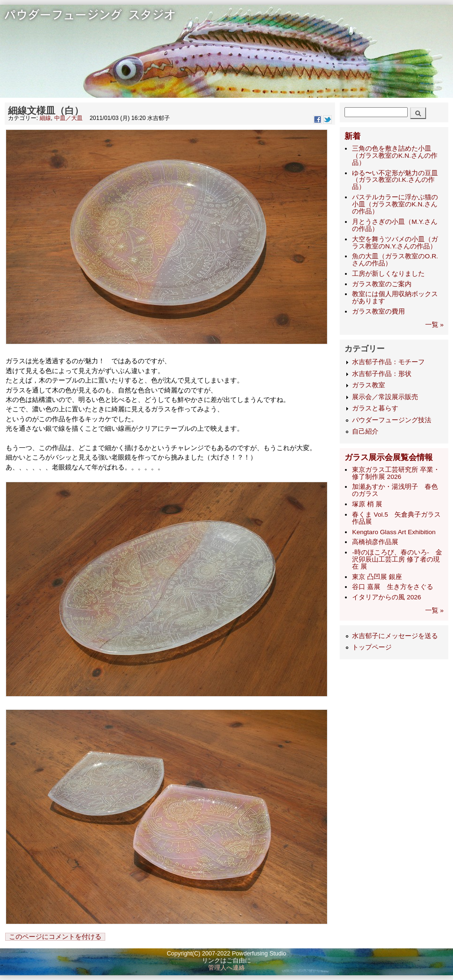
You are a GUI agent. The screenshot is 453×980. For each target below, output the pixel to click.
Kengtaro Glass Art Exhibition (394, 532)
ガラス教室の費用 (378, 311)
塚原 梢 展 (367, 504)
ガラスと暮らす (375, 408)
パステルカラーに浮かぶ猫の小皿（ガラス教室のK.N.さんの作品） (395, 204)
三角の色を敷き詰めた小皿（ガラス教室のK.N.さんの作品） (394, 156)
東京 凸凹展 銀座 (377, 577)
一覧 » (434, 325)
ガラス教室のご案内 (382, 284)
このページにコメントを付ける (55, 937)
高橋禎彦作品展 (375, 542)
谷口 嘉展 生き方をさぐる (393, 587)
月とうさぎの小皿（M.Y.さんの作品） (394, 225)
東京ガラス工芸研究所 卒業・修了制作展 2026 (396, 473)
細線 (45, 118)
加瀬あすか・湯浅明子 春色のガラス (395, 490)
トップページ (372, 647)
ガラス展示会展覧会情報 (389, 457)
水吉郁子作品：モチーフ (388, 362)
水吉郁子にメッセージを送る (395, 636)
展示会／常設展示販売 (385, 397)
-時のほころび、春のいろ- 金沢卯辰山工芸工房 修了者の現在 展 (397, 559)
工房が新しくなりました (388, 274)
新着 (352, 136)
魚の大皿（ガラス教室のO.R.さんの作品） (395, 260)
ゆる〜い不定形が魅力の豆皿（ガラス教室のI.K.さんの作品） (395, 180)
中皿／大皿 (68, 118)
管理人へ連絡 (226, 968)
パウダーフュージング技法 (392, 420)
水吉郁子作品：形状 (382, 374)
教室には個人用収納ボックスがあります (395, 298)
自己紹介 (365, 431)
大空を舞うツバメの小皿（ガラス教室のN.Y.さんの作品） (395, 243)
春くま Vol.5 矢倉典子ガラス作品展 (396, 518)
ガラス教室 (369, 385)
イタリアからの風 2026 (386, 597)
